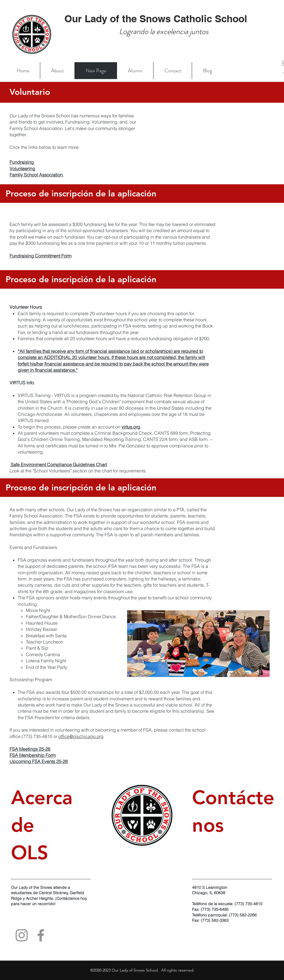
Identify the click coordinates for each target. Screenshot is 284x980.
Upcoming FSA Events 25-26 (39, 761)
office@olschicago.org (81, 736)
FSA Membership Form (33, 755)
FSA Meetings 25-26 (30, 749)
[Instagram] (22, 935)
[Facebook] (41, 935)
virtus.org (131, 427)
